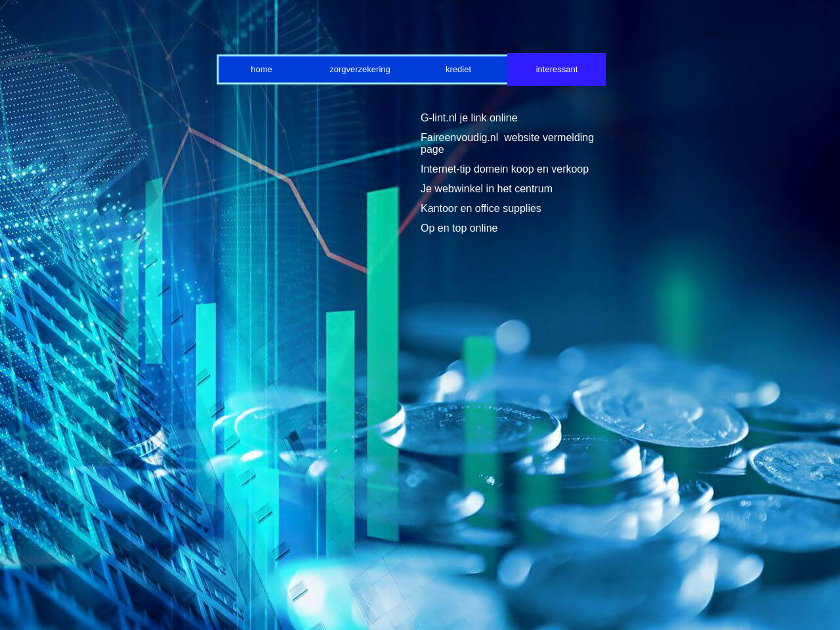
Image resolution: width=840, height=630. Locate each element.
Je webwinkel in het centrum (487, 189)
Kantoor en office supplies (481, 208)
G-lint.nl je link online (469, 118)
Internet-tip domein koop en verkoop (505, 169)
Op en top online (459, 228)
